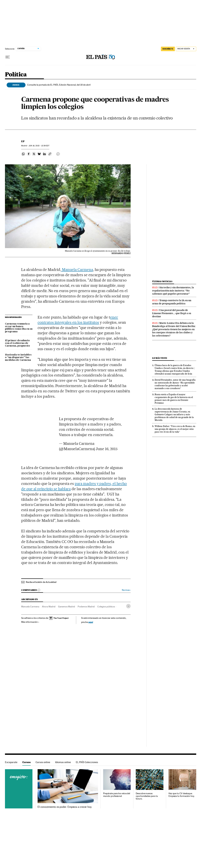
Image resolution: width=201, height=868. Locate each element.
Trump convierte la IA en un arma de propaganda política (172, 302)
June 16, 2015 (107, 449)
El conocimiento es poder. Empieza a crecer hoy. (65, 807)
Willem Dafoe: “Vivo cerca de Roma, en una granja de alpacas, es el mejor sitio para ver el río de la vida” (175, 429)
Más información (30, 622)
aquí (91, 622)
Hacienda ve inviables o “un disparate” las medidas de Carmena (18, 357)
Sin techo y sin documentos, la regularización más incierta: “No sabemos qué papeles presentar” (173, 291)
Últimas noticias (162, 281)
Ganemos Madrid (67, 607)
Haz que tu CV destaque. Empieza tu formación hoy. (182, 795)
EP (23, 141)
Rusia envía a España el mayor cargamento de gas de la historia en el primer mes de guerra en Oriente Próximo (174, 399)
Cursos (26, 762)
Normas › (126, 590)
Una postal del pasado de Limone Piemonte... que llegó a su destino (172, 313)
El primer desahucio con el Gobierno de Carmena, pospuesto (17, 343)
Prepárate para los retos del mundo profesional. (117, 795)
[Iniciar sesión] (186, 49)
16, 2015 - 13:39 (39, 146)
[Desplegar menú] (8, 57)
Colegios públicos (106, 607)
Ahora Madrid (49, 607)
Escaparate (11, 762)
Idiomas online (63, 762)
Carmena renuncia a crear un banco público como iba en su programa (19, 328)
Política (16, 75)
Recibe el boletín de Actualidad (41, 582)
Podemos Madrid (86, 607)
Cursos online (43, 762)
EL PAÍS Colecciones (87, 762)
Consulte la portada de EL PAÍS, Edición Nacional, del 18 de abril (59, 85)
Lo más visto (160, 358)
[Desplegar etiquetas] (128, 606)
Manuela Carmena (77, 270)
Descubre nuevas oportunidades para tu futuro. (147, 796)
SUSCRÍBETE (168, 49)
